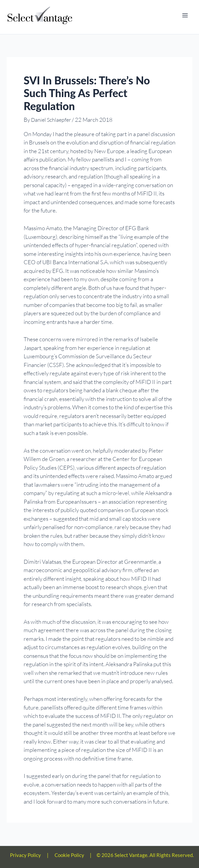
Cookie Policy (69, 855)
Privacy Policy (25, 855)
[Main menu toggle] (185, 16)
